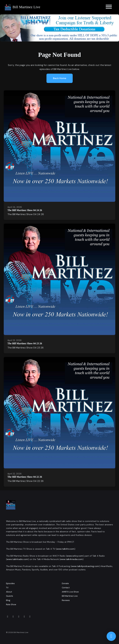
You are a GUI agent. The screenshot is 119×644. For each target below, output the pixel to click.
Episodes (10, 583)
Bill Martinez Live (70, 596)
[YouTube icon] (30, 617)
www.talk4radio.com (17, 559)
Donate (65, 583)
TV (7, 588)
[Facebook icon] (8, 617)
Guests (10, 596)
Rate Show (11, 604)
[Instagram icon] (13, 617)
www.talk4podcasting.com (85, 566)
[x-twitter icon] (24, 617)
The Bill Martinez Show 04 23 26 (25, 343)
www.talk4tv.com (65, 549)
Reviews (66, 600)
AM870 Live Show (70, 592)
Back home (60, 78)
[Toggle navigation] (109, 7)
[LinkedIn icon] (19, 617)
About (9, 592)
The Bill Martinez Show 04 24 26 (25, 210)
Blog (8, 600)
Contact (66, 588)
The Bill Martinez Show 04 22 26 (25, 477)
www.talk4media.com (71, 559)
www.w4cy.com (75, 556)
